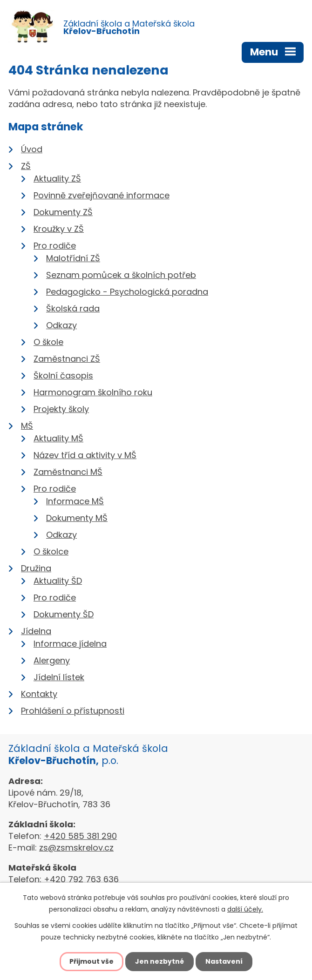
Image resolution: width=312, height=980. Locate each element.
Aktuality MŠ (58, 438)
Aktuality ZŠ (57, 179)
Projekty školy (61, 409)
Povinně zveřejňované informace (102, 195)
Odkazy (61, 325)
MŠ (27, 426)
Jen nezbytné (159, 961)
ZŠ (26, 166)
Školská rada (73, 308)
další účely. (245, 909)
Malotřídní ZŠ (73, 258)
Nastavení (224, 961)
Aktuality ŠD (58, 581)
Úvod (32, 149)
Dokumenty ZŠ (63, 212)
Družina (36, 568)
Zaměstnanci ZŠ (67, 359)
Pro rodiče (55, 246)
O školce (51, 551)
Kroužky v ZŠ (59, 229)
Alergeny (52, 660)
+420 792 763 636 (81, 879)
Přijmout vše (92, 961)
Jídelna (36, 631)
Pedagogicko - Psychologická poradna (127, 292)
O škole (48, 342)
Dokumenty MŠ (77, 518)
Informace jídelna (70, 644)
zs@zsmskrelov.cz (76, 848)
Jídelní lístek (59, 677)
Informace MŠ (75, 501)
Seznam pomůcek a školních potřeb (121, 275)
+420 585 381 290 (80, 836)
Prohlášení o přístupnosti (73, 711)
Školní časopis (63, 375)
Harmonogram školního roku (93, 392)
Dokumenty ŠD (64, 614)
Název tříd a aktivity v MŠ (85, 455)
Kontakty (39, 694)
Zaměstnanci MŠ (68, 472)
